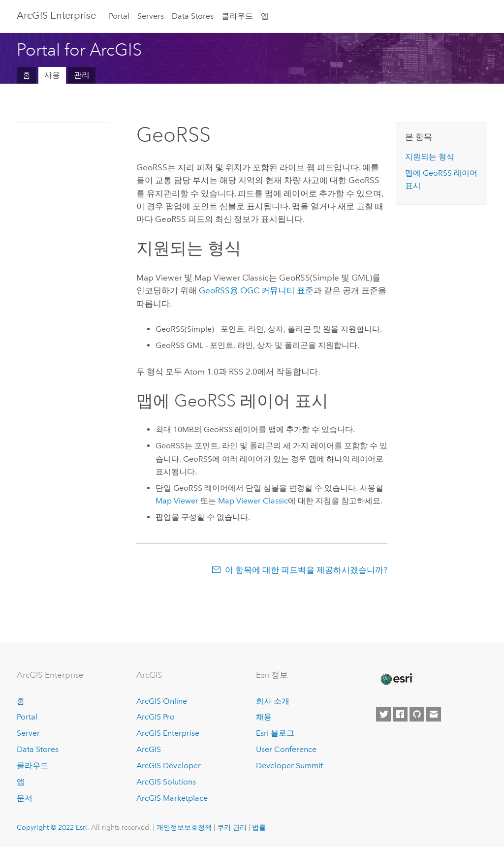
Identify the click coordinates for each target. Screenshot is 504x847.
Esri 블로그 (275, 733)
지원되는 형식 (430, 157)
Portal (119, 16)
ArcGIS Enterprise (56, 15)
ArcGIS (149, 749)
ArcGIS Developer (169, 766)
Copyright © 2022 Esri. (53, 827)
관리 (82, 75)
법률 (259, 827)
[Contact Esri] (434, 714)
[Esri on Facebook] (400, 714)
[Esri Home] (396, 679)
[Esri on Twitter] (383, 714)
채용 (264, 717)
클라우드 (237, 16)
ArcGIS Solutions (166, 782)
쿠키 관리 (232, 827)
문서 (25, 798)
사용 (52, 75)
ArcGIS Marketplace (172, 798)
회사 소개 (273, 701)
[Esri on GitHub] (417, 714)
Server (28, 733)
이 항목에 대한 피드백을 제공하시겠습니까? (306, 570)
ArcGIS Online (162, 701)
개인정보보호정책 (184, 827)
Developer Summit (289, 766)
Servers (151, 16)
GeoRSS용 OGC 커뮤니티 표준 (256, 290)
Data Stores (193, 16)
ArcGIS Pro (156, 717)
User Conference (286, 749)
